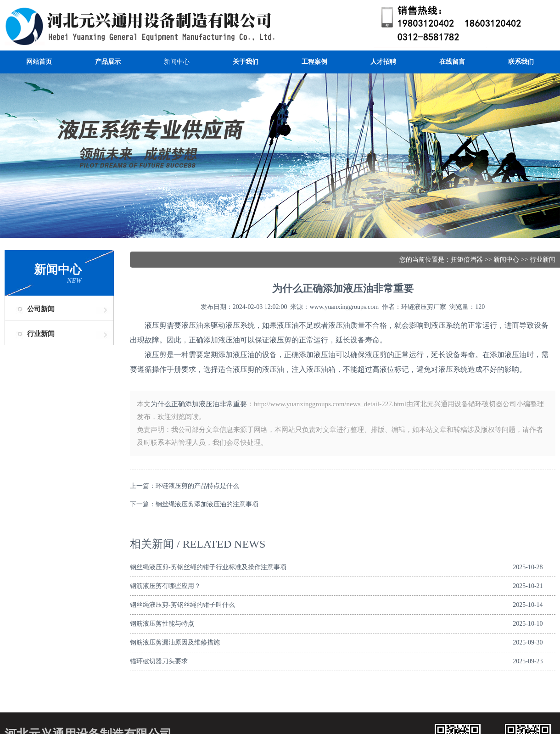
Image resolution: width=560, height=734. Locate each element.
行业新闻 (41, 334)
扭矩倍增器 (467, 260)
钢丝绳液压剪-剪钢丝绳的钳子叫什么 (182, 605)
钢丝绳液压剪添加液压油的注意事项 (207, 504)
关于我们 (246, 62)
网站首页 (39, 62)
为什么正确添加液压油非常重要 (199, 404)
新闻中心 (177, 62)
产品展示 (108, 62)
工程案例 (314, 62)
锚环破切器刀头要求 (159, 661)
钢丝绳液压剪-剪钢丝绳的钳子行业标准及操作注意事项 (208, 567)
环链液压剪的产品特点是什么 (197, 486)
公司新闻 (41, 309)
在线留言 (452, 62)
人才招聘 (383, 62)
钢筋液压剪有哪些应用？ (165, 586)
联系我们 (521, 62)
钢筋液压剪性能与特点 (162, 624)
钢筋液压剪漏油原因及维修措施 (175, 642)
